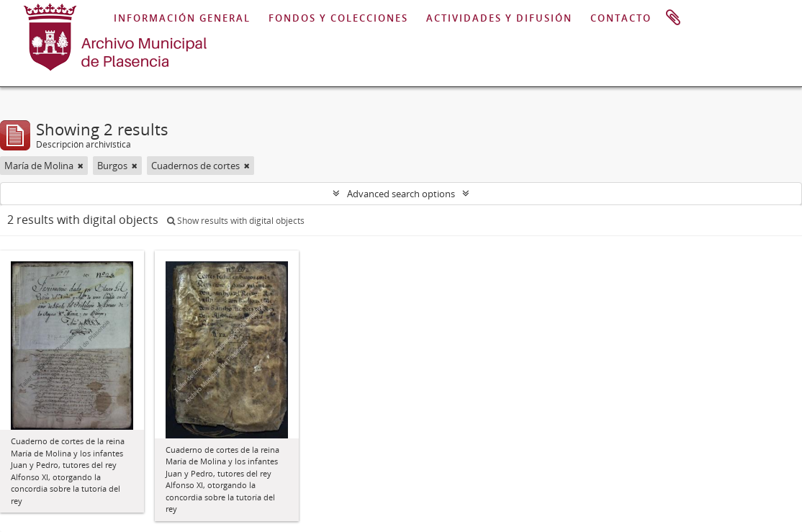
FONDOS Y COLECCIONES (338, 18)
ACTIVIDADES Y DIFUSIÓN (499, 18)
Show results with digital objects (236, 221)
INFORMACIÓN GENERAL (182, 18)
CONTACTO (621, 18)
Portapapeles (673, 18)
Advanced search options (401, 194)
